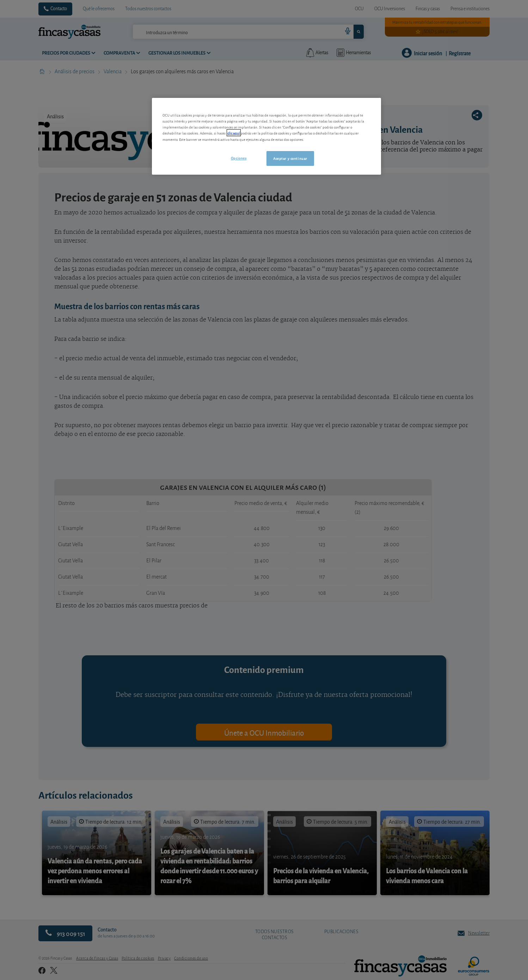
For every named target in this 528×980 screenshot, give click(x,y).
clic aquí (234, 133)
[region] (266, 136)
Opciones (239, 158)
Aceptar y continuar (290, 158)
